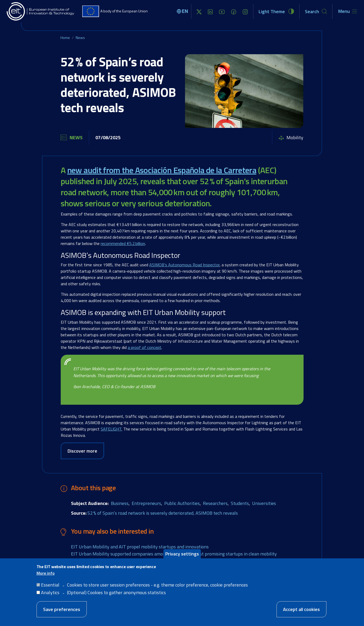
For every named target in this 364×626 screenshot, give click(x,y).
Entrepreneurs (146, 503)
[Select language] (183, 11)
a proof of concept (145, 347)
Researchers (215, 503)
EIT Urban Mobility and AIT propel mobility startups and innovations (140, 547)
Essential (50, 585)
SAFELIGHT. (111, 429)
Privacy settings (182, 554)
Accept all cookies (301, 609)
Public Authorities (182, 503)
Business (120, 503)
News (80, 37)
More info (46, 573)
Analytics (50, 592)
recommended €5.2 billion (123, 243)
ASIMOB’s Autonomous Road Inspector (184, 265)
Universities (264, 503)
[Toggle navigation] (348, 11)
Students (240, 503)
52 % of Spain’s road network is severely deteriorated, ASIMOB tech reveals (163, 513)
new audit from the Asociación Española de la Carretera (162, 170)
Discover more (82, 451)
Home (65, 37)
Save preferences (62, 609)
